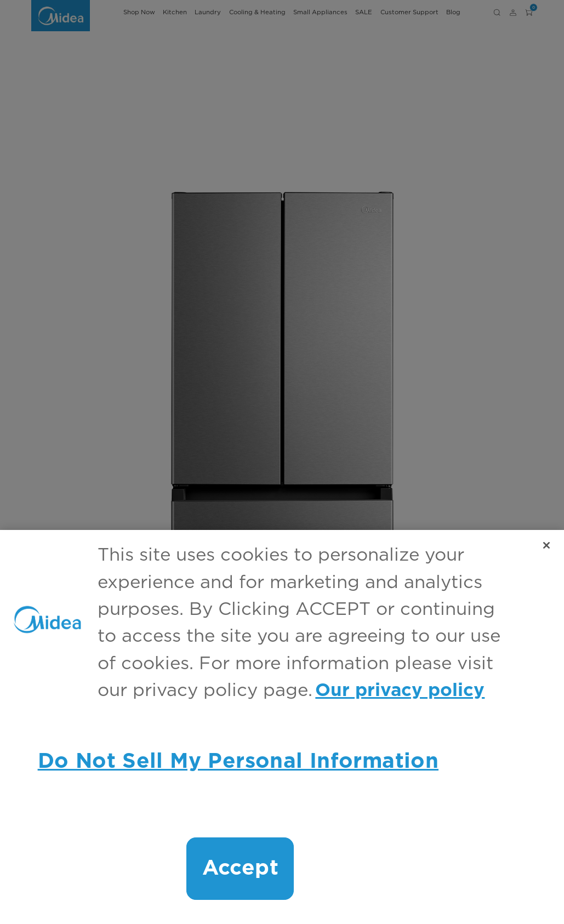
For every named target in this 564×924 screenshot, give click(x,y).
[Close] (546, 545)
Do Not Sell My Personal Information (238, 762)
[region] (282, 727)
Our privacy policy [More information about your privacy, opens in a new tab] (400, 691)
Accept (240, 868)
